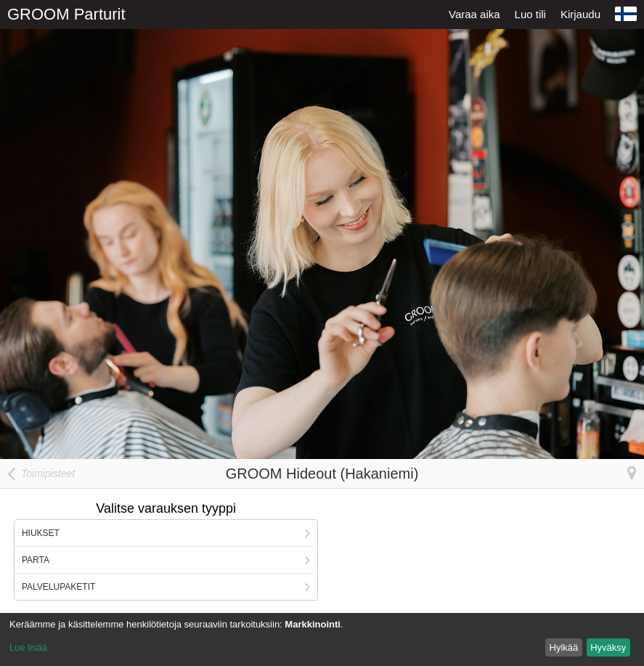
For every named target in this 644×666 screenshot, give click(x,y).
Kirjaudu (580, 14)
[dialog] (322, 639)
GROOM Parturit (66, 14)
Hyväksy (608, 647)
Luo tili (530, 14)
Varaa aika (474, 14)
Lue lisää (28, 647)
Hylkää (564, 647)
